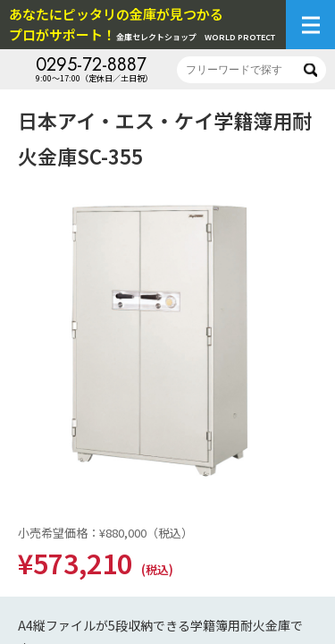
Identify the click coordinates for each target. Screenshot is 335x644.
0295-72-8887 (91, 65)
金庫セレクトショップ (142, 24)
